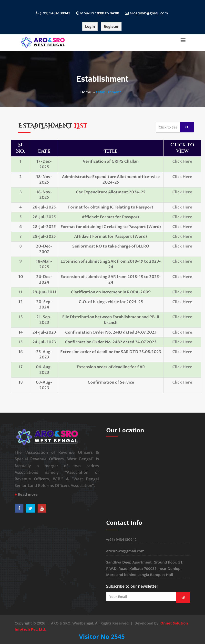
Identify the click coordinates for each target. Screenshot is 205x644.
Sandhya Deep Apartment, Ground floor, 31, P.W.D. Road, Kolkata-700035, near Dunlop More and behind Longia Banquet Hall (145, 568)
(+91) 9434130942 (55, 13)
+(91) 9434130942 (121, 539)
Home (86, 92)
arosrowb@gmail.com (149, 13)
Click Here (182, 161)
